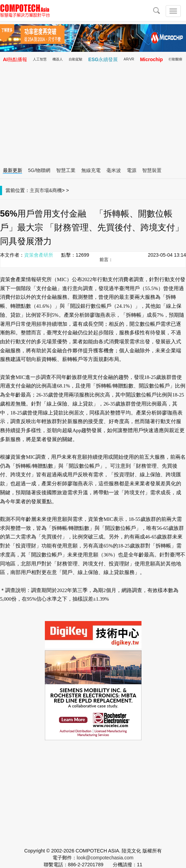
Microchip (151, 59)
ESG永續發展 (103, 59)
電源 (131, 170)
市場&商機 (51, 190)
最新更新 (12, 170)
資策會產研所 (39, 255)
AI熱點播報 (15, 59)
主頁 (35, 190)
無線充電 (91, 170)
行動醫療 (176, 59)
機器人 (58, 59)
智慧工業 (66, 170)
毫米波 (114, 170)
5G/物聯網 (39, 170)
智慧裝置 (152, 170)
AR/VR (129, 59)
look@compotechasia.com (105, 858)
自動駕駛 (76, 59)
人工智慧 (40, 59)
